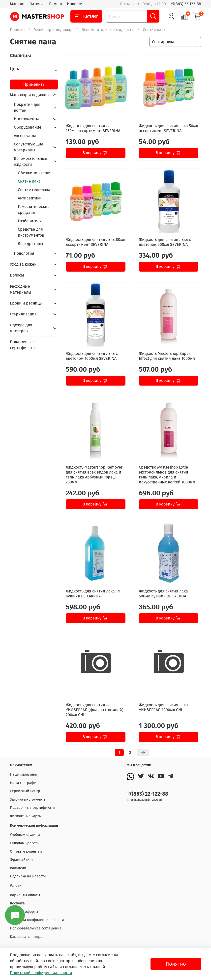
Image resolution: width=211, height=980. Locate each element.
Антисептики (30, 198)
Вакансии (18, 868)
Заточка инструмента (28, 799)
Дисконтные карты (26, 816)
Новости (75, 4)
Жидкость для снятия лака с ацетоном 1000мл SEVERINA (92, 356)
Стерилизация (23, 314)
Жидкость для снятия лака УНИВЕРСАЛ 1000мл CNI (163, 707)
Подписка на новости (28, 876)
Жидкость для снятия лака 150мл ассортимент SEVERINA (93, 128)
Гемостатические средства (34, 210)
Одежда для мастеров (21, 328)
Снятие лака (29, 181)
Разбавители (30, 221)
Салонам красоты (25, 843)
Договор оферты (24, 912)
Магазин (18, 4)
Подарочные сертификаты (23, 345)
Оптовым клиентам (26, 852)
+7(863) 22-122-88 (186, 4)
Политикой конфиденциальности (41, 973)
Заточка (37, 4)
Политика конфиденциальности (37, 920)
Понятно (176, 964)
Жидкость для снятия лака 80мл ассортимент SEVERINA (95, 242)
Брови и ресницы (26, 303)
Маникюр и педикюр (53, 30)
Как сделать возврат (27, 937)
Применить (34, 84)
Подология (24, 253)
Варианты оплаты (25, 895)
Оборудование (28, 127)
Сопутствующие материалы (29, 147)
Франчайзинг (22, 860)
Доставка (17, 903)
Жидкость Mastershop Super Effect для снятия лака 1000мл (167, 356)
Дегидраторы (30, 244)
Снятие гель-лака (34, 190)
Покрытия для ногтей (27, 107)
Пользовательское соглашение (36, 928)
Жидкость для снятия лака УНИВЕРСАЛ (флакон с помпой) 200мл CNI (94, 710)
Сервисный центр (25, 791)
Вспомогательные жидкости (108, 30)
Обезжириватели (34, 173)
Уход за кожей (23, 264)
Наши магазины (23, 774)
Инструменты (26, 119)
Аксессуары (25, 136)
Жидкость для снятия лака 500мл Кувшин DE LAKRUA (163, 594)
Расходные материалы (21, 289)
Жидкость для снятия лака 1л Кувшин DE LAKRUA (93, 594)
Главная (17, 30)
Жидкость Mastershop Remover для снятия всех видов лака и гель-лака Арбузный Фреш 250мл (94, 475)
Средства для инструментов (31, 232)
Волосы (17, 275)
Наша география (24, 783)
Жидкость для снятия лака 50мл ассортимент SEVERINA (168, 128)
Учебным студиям (25, 835)
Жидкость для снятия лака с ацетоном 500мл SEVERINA (165, 242)
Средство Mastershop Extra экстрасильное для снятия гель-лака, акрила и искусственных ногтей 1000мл (167, 475)
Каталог (86, 16)
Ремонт (56, 4)
